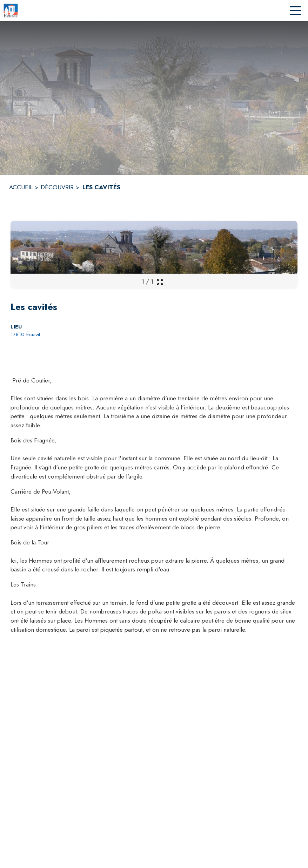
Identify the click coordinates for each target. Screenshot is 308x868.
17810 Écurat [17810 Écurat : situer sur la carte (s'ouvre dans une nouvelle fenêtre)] (25, 334)
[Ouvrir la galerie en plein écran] (160, 282)
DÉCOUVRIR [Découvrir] (57, 187)
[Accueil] (11, 11)
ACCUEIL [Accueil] (21, 187)
